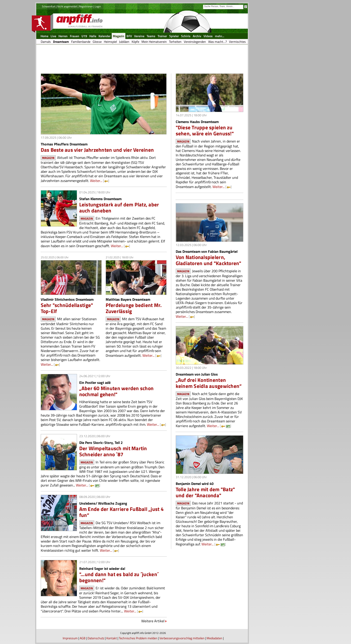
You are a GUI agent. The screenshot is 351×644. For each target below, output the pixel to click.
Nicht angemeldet (67, 6)
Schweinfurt (49, 6)
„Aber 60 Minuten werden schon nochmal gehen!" (117, 391)
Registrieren (86, 6)
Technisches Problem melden (138, 638)
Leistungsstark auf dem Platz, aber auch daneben (119, 207)
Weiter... (96, 181)
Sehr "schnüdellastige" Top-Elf (67, 308)
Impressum (70, 638)
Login (98, 6)
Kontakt (112, 638)
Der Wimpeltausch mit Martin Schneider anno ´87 (113, 451)
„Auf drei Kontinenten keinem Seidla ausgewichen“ (209, 383)
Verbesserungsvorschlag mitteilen (182, 638)
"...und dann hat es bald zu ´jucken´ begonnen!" (119, 577)
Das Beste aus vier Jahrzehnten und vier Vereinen (97, 150)
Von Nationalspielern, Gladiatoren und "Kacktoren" (209, 260)
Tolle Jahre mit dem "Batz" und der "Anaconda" (205, 492)
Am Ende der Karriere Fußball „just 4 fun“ (122, 512)
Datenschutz (96, 638)
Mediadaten (214, 638)
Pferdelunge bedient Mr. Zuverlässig (134, 308)
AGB (83, 638)
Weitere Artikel (153, 621)
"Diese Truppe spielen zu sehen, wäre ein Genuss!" (205, 130)
